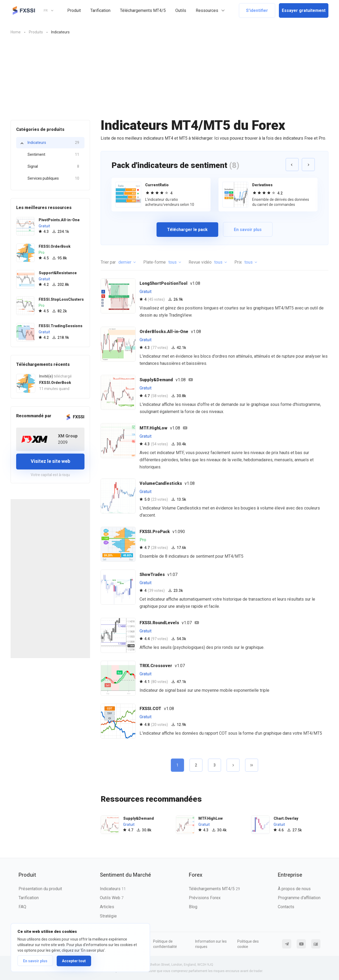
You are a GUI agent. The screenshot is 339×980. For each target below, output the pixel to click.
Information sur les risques (211, 944)
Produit (74, 10)
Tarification (100, 10)
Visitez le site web (50, 461)
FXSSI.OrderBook (55, 383)
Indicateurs (53, 143)
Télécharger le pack (187, 230)
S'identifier (257, 10)
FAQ (22, 907)
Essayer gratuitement (304, 10)
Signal (53, 167)
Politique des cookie (248, 944)
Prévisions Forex (205, 898)
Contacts (286, 907)
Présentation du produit (40, 889)
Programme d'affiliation (299, 898)
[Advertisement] (169, 80)
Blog (193, 907)
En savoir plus (35, 961)
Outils (181, 10)
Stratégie (108, 916)
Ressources (207, 10)
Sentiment (53, 155)
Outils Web (112, 898)
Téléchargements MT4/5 (143, 10)
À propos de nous (294, 889)
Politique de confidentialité (165, 944)
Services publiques (53, 178)
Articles (107, 907)
